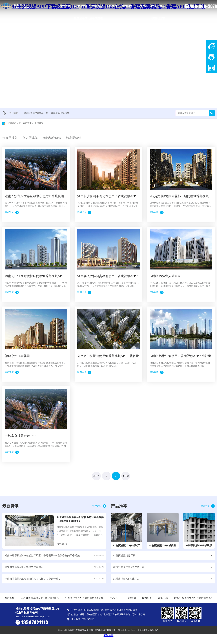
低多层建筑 (30, 138)
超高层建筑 (10, 138)
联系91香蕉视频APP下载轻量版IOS (158, 9)
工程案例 (112, 6)
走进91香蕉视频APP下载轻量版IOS (81, 9)
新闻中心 (143, 6)
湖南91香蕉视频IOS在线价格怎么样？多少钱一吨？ (33, 579)
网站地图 (108, 635)
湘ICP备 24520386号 (149, 630)
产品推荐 (119, 506)
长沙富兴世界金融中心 (20, 436)
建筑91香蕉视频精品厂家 (36, 113)
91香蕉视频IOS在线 (60, 113)
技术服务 (127, 6)
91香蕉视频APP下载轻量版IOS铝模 (96, 9)
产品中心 (115, 598)
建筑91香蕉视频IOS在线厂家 (129, 567)
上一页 (96, 476)
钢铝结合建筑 (52, 138)
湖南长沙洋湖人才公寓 (165, 276)
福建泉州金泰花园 (17, 356)
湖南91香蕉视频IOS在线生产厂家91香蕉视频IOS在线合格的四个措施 (42, 555)
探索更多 (97, 506)
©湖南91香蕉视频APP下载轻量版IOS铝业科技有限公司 (94, 630)
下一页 (126, 476)
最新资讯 (10, 506)
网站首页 (65, 6)
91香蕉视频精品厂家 (124, 555)
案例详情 (9, 212)
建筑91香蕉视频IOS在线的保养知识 (24, 567)
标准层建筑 (74, 138)
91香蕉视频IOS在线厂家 (126, 579)
